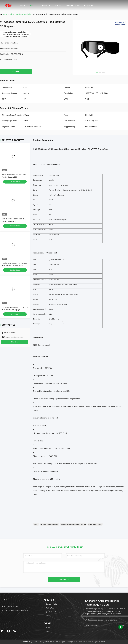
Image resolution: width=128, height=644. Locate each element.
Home (23, 5)
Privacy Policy (27, 642)
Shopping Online (72, 5)
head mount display (95, 524)
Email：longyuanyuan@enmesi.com (15, 610)
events (58, 5)
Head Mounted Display (24, 14)
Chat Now (16, 71)
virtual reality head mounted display (73, 524)
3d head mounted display (49, 524)
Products (34, 5)
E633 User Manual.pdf (42, 345)
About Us (46, 5)
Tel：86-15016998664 (10, 606)
